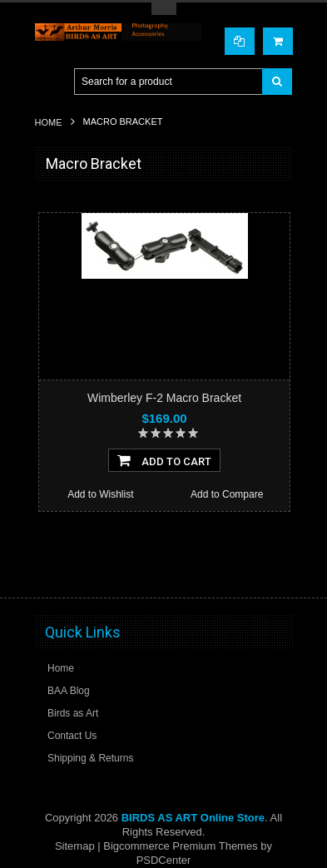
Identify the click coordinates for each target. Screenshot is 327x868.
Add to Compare (227, 494)
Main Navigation (50, 82)
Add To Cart (164, 460)
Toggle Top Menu (164, 9)
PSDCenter (164, 860)
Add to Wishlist (100, 494)
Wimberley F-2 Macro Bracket (164, 398)
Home (49, 122)
